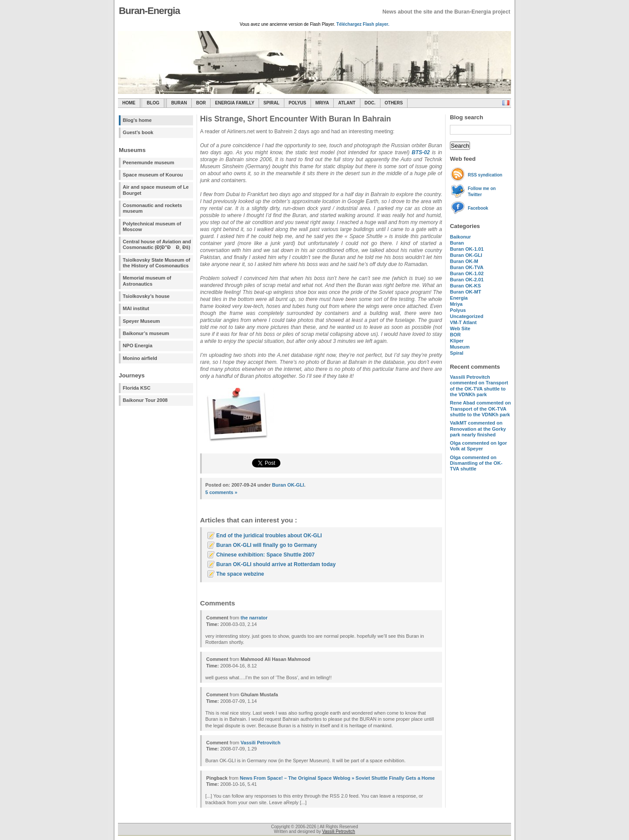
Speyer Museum (141, 321)
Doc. (370, 103)
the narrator (254, 618)
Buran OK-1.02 (467, 273)
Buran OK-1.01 (467, 249)
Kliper (457, 341)
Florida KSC (137, 388)
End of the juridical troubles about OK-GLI (269, 536)
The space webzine (240, 574)
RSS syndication (485, 175)
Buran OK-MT (466, 292)
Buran (179, 103)
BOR (201, 103)
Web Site (460, 328)
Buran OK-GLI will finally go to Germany (266, 545)
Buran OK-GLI (466, 255)
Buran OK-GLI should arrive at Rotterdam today (276, 564)
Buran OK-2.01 (467, 280)
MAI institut (136, 308)
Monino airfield (140, 358)
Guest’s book (138, 132)
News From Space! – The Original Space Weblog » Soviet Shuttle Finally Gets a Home (337, 778)
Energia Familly (235, 103)
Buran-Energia (149, 11)
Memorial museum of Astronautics (147, 281)
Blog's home (137, 120)
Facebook (478, 208)
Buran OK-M (464, 261)
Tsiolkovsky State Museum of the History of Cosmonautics (157, 263)
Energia (459, 298)
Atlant (347, 103)
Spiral (457, 353)
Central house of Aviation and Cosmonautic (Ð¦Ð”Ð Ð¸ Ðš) (157, 244)
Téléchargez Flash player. (363, 24)
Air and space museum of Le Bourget (156, 190)
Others (394, 103)
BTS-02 (420, 152)
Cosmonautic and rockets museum (152, 208)
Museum (460, 347)
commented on (479, 386)
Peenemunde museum (149, 162)
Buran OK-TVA (467, 267)
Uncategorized (467, 316)
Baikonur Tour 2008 (145, 400)
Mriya (322, 103)
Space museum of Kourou (153, 175)
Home (129, 103)
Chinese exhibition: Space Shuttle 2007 (265, 555)
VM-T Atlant (463, 322)
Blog (153, 103)
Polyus (297, 103)
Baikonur (460, 237)
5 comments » (221, 492)
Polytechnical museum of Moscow (152, 226)
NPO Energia (138, 346)
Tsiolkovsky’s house (146, 296)
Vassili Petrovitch (261, 743)
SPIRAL (271, 103)
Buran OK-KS (465, 286)
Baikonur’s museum (146, 333)
